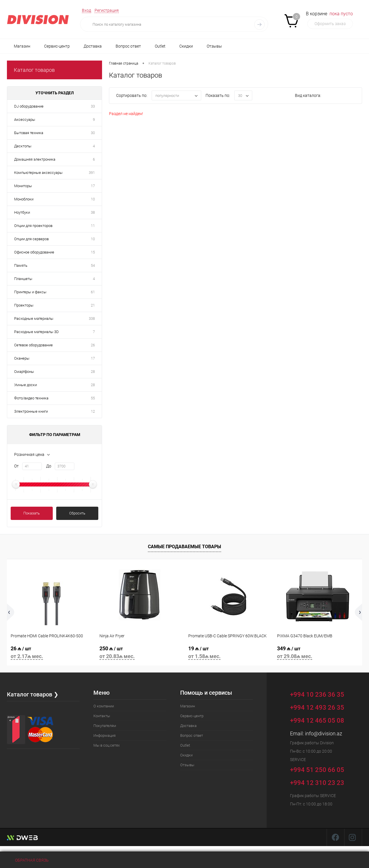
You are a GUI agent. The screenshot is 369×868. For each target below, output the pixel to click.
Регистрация (107, 10)
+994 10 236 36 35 (321, 694)
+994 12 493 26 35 (317, 708)
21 (93, 305)
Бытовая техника (29, 133)
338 (92, 319)
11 (93, 226)
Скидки (186, 46)
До (49, 466)
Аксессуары (25, 120)
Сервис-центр (57, 46)
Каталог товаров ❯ (33, 694)
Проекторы (24, 305)
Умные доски (26, 385)
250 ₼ (140, 653)
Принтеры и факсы (30, 292)
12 (93, 411)
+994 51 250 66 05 (321, 769)
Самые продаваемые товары (184, 547)
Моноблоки (24, 199)
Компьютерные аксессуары (38, 173)
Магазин (22, 46)
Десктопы (23, 146)
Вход (86, 10)
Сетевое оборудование (33, 345)
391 (92, 173)
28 (93, 372)
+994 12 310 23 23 (317, 783)
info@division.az (324, 733)
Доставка (93, 46)
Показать (32, 513)
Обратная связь (28, 860)
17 (93, 186)
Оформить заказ (330, 24)
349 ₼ (318, 653)
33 (93, 106)
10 (93, 199)
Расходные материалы (34, 319)
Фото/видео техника (31, 398)
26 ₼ (51, 653)
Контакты (102, 716)
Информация (105, 735)
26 (93, 345)
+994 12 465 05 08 (317, 720)
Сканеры (22, 358)
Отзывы (214, 46)
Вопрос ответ (128, 46)
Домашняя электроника (35, 159)
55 (93, 398)
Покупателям (105, 726)
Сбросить (77, 513)
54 (93, 265)
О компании (104, 706)
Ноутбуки (22, 212)
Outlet (160, 46)
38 (93, 212)
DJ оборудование (29, 106)
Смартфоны (24, 372)
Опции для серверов (31, 239)
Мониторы (23, 186)
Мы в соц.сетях (107, 745)
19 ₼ (229, 653)
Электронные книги (31, 411)
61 (93, 292)
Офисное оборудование (34, 252)
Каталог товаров (34, 70)
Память (21, 265)
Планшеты (23, 279)
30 (93, 133)
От (16, 466)
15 (93, 252)
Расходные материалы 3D (36, 332)
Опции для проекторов (33, 226)
